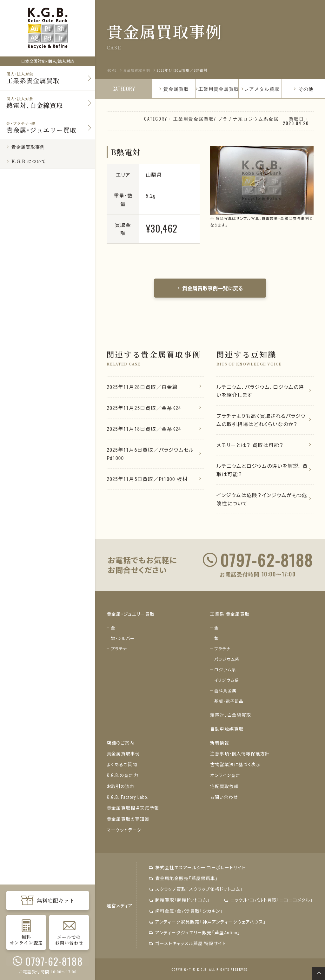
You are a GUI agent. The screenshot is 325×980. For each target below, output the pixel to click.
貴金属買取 (174, 89)
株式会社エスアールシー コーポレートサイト (197, 867)
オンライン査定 (225, 776)
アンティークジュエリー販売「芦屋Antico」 (195, 932)
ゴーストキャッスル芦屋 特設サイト (188, 943)
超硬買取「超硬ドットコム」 (179, 900)
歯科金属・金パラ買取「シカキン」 (186, 911)
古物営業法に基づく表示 (235, 765)
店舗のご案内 (120, 743)
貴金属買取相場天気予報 (133, 808)
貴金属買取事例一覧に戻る (210, 288)
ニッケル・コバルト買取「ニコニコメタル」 (268, 900)
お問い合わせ (224, 797)
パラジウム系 (227, 660)
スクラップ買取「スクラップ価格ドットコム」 (196, 889)
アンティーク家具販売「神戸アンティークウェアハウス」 (208, 921)
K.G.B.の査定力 (123, 776)
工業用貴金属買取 (219, 89)
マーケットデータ (124, 830)
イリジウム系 (227, 681)
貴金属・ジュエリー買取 (131, 615)
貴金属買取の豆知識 (128, 819)
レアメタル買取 (262, 89)
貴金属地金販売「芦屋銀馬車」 (184, 878)
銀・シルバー (123, 639)
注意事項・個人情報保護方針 (240, 754)
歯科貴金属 (225, 691)
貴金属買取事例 (123, 754)
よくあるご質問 (122, 765)
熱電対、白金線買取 (231, 715)
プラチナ (119, 649)
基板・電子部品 (229, 702)
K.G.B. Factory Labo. (128, 797)
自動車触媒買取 (227, 729)
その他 (303, 89)
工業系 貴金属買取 (230, 615)
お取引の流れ (121, 786)
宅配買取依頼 (224, 786)
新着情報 (220, 743)
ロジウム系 (225, 670)
